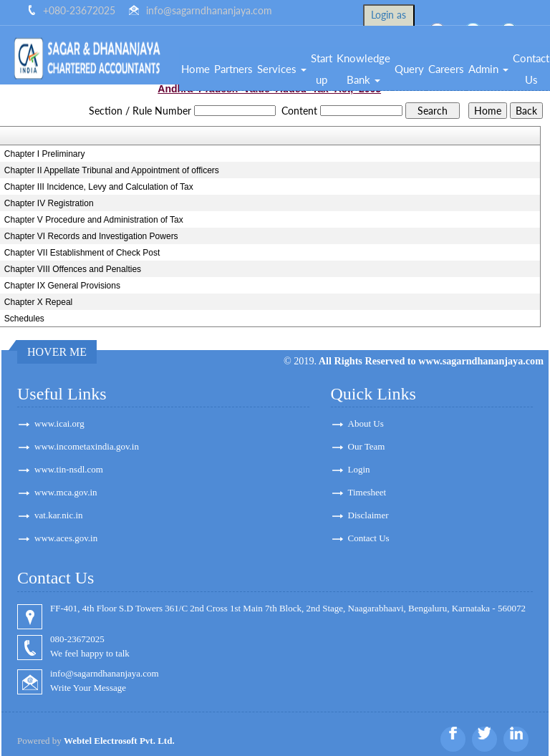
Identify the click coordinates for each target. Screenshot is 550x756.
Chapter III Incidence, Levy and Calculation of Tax (99, 187)
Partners (233, 69)
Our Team (367, 446)
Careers (446, 69)
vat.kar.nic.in (59, 515)
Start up (322, 69)
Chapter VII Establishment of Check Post (82, 253)
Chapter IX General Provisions (62, 286)
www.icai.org (59, 423)
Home (196, 69)
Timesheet (367, 492)
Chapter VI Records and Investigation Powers (91, 236)
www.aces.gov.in (66, 538)
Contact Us (369, 538)
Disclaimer (368, 515)
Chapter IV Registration (49, 203)
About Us (366, 423)
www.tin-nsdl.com (69, 469)
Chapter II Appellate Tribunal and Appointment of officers (112, 170)
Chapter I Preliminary (45, 154)
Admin (488, 69)
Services (282, 69)
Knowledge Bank (363, 69)
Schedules (24, 319)
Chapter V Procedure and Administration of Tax (94, 220)
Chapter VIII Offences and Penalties (73, 269)
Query (409, 69)
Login (359, 469)
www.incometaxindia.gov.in (87, 446)
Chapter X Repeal (38, 302)
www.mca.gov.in (66, 492)
